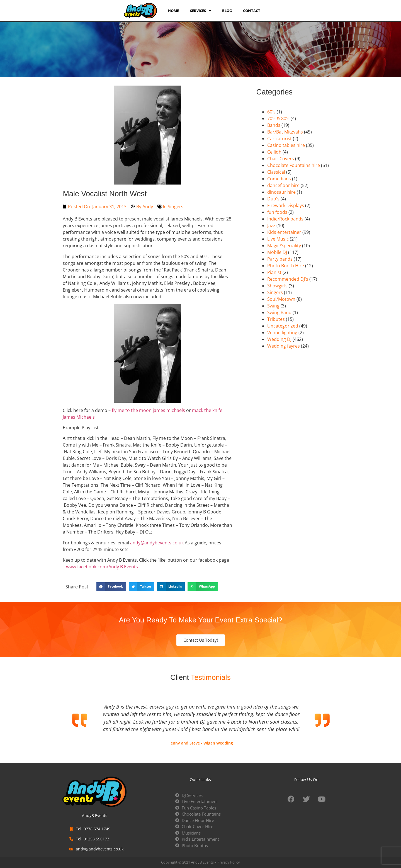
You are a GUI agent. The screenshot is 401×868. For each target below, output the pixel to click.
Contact (252, 11)
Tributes (276, 319)
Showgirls (277, 286)
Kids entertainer (284, 232)
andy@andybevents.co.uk (157, 543)
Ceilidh (274, 152)
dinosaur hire (281, 192)
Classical (276, 172)
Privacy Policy (229, 862)
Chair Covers (281, 159)
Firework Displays (286, 205)
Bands (274, 125)
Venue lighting (282, 333)
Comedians (279, 179)
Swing (273, 306)
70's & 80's (278, 118)
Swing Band (279, 312)
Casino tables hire (286, 145)
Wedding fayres (284, 346)
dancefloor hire (283, 185)
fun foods (277, 212)
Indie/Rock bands (285, 219)
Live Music (278, 239)
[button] (111, 587)
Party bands (280, 259)
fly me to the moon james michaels (148, 410)
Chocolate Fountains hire (294, 165)
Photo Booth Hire (286, 266)
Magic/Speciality (284, 246)
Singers (176, 207)
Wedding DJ (279, 339)
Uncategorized (283, 326)
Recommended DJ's (288, 279)
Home (173, 11)
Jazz (271, 226)
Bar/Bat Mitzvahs (285, 132)
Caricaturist (280, 139)
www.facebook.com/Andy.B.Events (102, 567)
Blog (227, 11)
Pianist (274, 272)
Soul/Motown (281, 299)
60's (271, 112)
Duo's (273, 199)
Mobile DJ (277, 252)
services (200, 11)
